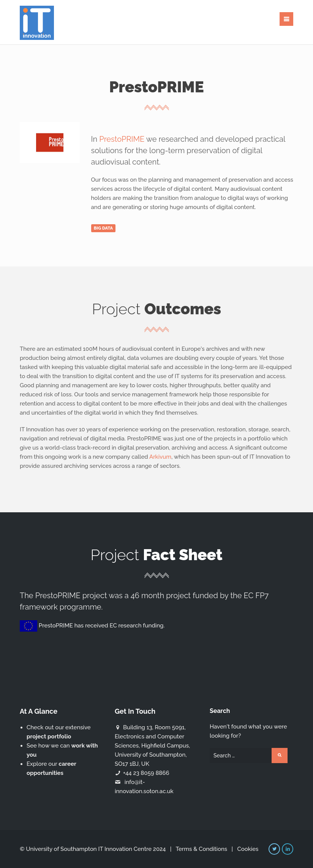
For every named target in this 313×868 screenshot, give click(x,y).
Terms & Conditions (201, 849)
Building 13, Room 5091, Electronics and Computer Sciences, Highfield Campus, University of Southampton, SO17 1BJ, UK (152, 746)
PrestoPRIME (122, 139)
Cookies (248, 849)
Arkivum (160, 457)
